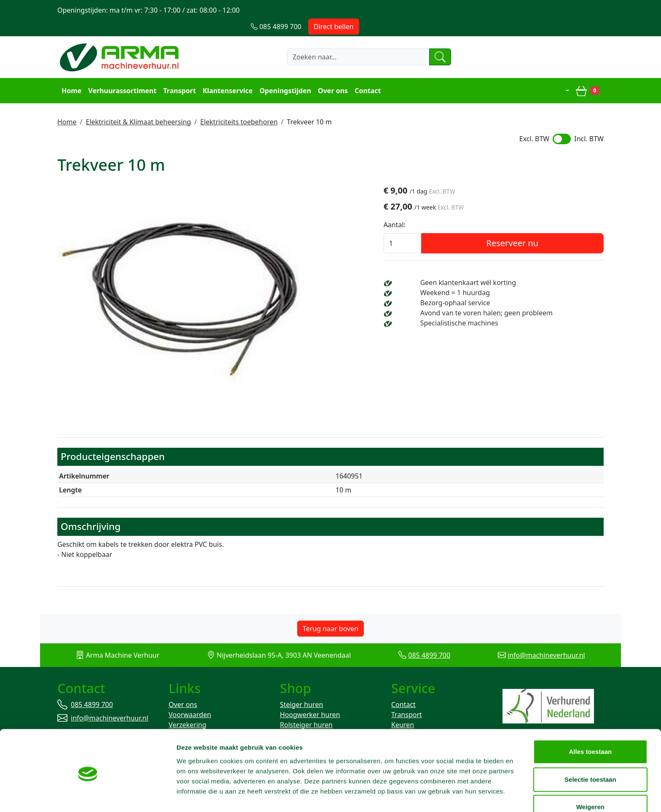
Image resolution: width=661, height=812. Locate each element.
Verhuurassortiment (121, 74)
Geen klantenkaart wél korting (505, 267)
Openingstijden (285, 74)
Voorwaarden (190, 699)
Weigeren (590, 784)
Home (71, 74)
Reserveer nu (535, 227)
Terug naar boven (330, 613)
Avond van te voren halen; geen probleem (524, 297)
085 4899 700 (429, 639)
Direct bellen (578, 10)
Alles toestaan (591, 729)
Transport (179, 74)
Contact (367, 74)
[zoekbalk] (341, 41)
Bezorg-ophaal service (492, 287)
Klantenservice (227, 74)
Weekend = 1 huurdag (492, 277)
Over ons (332, 74)
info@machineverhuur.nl (546, 639)
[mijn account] (562, 74)
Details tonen (455, 795)
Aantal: (439, 209)
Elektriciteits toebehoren (239, 105)
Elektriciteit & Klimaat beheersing (138, 105)
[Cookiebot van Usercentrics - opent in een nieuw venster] (55, 796)
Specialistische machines (496, 307)
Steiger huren (301, 689)
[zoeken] (425, 41)
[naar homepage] (121, 41)
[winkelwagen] (588, 74)
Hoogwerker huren (310, 699)
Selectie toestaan (591, 757)
